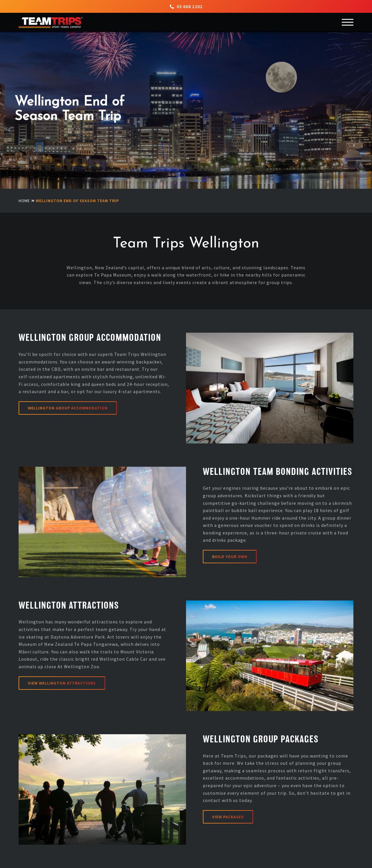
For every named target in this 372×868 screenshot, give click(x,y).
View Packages (228, 817)
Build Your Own (230, 557)
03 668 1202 (186, 6)
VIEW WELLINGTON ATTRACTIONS (62, 683)
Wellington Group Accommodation (68, 408)
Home (24, 201)
